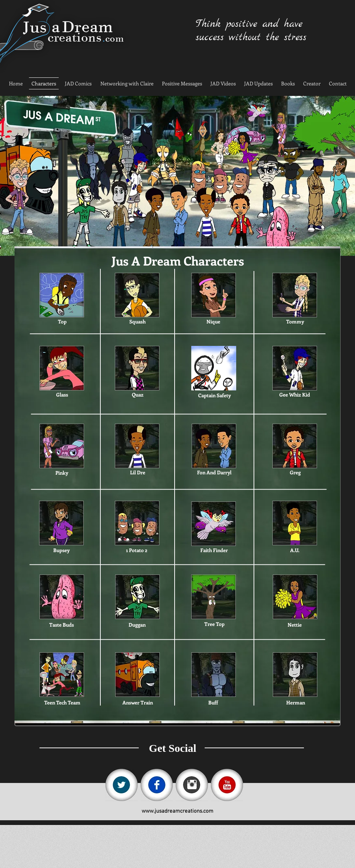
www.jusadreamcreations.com (177, 811)
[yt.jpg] (227, 785)
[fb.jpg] (157, 785)
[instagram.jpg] (192, 785)
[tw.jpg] (122, 785)
